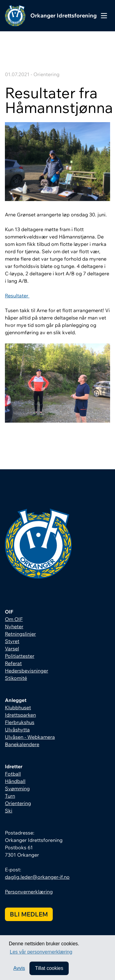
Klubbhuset (18, 707)
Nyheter (14, 626)
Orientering (18, 803)
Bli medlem (29, 914)
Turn (10, 796)
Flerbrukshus (20, 722)
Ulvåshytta (17, 730)
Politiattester (20, 656)
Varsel (12, 649)
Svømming (17, 788)
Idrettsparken (20, 715)
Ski (9, 811)
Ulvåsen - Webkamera (30, 737)
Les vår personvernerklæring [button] (41, 952)
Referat (13, 663)
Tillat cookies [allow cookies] (49, 968)
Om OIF (14, 619)
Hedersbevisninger (27, 671)
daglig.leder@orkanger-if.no (37, 877)
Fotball (13, 774)
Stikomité (16, 678)
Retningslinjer (20, 634)
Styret (12, 641)
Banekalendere (22, 744)
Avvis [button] (19, 968)
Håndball (15, 781)
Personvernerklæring (29, 892)
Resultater (17, 296)
